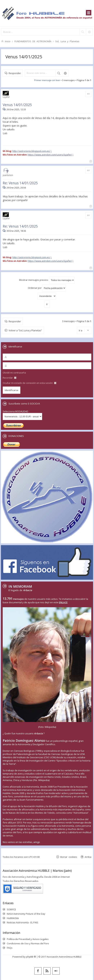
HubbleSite (13, 918)
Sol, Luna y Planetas (67, 41)
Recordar (10, 378)
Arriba (88, 857)
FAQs (10, 948)
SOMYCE (11, 909)
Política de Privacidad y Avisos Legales (28, 939)
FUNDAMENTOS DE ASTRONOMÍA (33, 41)
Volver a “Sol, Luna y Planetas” (25, 330)
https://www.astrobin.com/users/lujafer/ (50, 155)
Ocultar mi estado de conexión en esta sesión (30, 383)
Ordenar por (47, 288)
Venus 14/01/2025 (24, 57)
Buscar (59, 73)
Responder (15, 73)
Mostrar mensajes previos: (47, 280)
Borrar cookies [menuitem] (69, 857)
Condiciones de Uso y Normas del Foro (28, 943)
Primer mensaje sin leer (47, 80)
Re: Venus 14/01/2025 (20, 183)
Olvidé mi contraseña (14, 373)
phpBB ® (31, 957)
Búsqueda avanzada (65, 73)
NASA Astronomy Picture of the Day (26, 914)
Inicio (8, 41)
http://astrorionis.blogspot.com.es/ (31, 151)
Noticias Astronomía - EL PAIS (23, 922)
